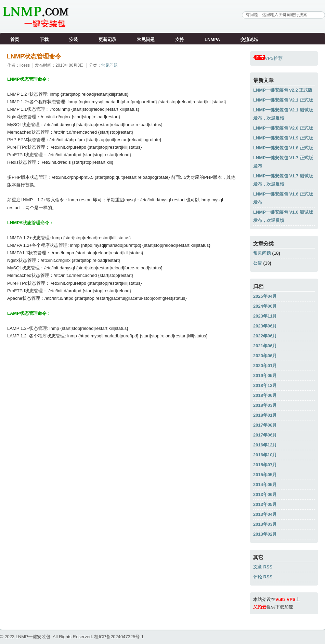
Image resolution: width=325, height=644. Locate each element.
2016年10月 (265, 455)
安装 (74, 39)
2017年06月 (265, 435)
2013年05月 (265, 504)
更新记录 (107, 39)
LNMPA (212, 39)
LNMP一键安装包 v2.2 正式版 (283, 90)
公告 (258, 263)
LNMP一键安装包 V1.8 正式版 (283, 148)
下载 (44, 39)
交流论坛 (249, 39)
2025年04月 (265, 296)
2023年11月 (265, 316)
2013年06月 (265, 494)
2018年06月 (265, 395)
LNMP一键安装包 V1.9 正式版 (283, 138)
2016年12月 (265, 445)
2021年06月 (265, 346)
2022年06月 (265, 336)
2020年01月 (265, 366)
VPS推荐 (268, 58)
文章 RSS (263, 567)
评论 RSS (263, 577)
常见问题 (146, 39)
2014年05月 (265, 485)
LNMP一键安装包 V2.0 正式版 (283, 128)
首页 (15, 39)
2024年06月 (265, 306)
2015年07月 (265, 465)
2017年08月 (265, 425)
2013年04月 (265, 514)
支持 (180, 39)
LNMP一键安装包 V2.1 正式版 (283, 100)
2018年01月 (265, 415)
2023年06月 (265, 326)
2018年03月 (265, 405)
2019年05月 (265, 375)
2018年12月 (265, 385)
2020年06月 (265, 356)
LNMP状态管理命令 (34, 56)
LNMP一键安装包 (33, 637)
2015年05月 (265, 475)
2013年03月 (265, 524)
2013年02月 (265, 534)
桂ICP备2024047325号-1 (119, 637)
